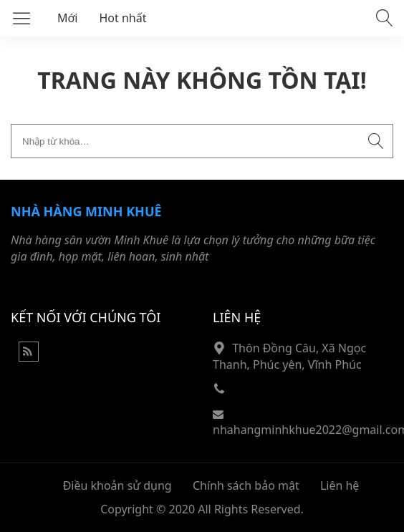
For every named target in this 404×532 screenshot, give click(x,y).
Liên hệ (340, 485)
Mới (68, 18)
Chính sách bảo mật (246, 485)
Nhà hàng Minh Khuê (86, 211)
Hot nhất (123, 18)
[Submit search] (376, 141)
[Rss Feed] (29, 357)
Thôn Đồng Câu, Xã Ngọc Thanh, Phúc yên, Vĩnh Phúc (289, 356)
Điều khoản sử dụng (117, 485)
